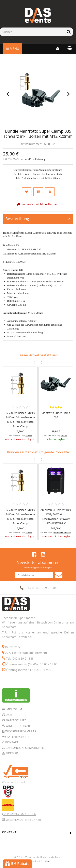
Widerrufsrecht (18, 726)
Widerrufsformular (20, 731)
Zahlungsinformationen (25, 748)
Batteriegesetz (18, 737)
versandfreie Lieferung (33, 159)
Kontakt (11, 742)
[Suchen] (32, 32)
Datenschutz (16, 720)
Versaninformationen (20, 814)
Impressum (13, 709)
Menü (13, 49)
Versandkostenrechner (23, 820)
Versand (29, 435)
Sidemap (11, 753)
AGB (9, 715)
